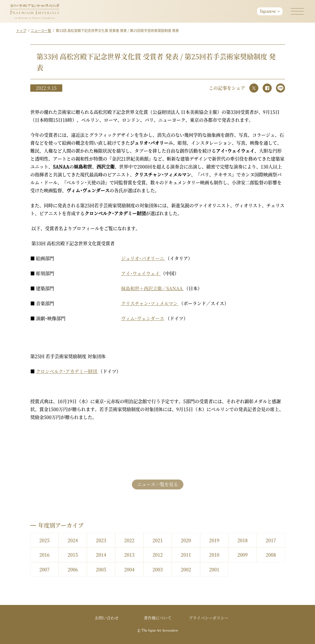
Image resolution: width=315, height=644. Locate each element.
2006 (73, 569)
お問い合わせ (107, 618)
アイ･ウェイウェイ (141, 273)
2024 (73, 540)
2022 (129, 540)
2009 (243, 555)
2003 (158, 569)
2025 (44, 540)
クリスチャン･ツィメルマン (150, 303)
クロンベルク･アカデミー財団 (67, 371)
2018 (243, 540)
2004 (129, 569)
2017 (271, 540)
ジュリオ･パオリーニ (143, 258)
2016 (44, 555)
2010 (214, 555)
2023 (101, 540)
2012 (158, 555)
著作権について (158, 618)
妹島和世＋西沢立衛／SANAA (153, 288)
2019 (214, 540)
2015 (73, 555)
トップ (21, 30)
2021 (158, 540)
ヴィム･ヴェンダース (143, 318)
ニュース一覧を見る (158, 484)
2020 (186, 540)
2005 (101, 569)
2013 (129, 555)
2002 (186, 569)
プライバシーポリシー (209, 618)
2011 (186, 555)
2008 (271, 555)
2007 (44, 569)
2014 (101, 555)
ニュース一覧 (41, 30)
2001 (214, 569)
